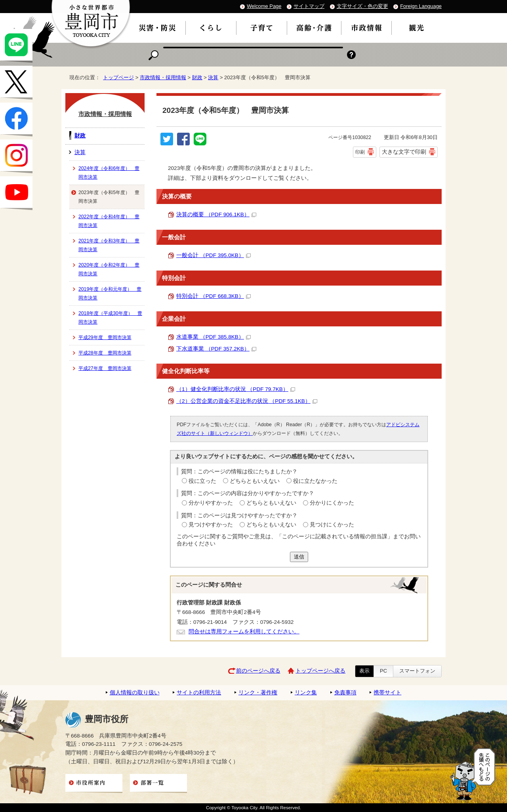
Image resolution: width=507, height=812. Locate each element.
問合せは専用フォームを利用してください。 (244, 632)
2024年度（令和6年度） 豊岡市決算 (109, 173)
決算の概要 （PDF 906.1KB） (216, 214)
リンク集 (306, 693)
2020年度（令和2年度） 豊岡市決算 (109, 269)
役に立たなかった (315, 481)
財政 (197, 77)
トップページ (118, 77)
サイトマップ (309, 6)
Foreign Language (421, 6)
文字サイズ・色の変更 (362, 6)
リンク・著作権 (258, 693)
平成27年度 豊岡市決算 (105, 368)
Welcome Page (264, 6)
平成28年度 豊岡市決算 (105, 353)
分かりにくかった (332, 503)
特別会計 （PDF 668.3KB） (213, 296)
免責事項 (345, 693)
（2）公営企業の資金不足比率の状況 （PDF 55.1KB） (247, 401)
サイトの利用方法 (199, 693)
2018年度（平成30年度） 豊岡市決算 (110, 318)
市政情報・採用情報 (163, 77)
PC (383, 671)
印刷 (360, 152)
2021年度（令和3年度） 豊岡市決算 (109, 245)
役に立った (202, 481)
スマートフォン (417, 671)
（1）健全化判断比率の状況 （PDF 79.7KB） (236, 389)
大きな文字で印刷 (404, 152)
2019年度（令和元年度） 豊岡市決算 (110, 294)
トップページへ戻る (320, 671)
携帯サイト (387, 693)
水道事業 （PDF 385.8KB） (213, 337)
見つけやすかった (211, 525)
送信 (299, 557)
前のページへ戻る (258, 671)
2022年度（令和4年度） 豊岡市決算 (109, 221)
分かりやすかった (211, 503)
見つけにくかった (332, 525)
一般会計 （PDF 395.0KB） (213, 255)
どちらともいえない (255, 481)
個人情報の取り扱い (135, 693)
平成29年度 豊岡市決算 (105, 337)
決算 (213, 77)
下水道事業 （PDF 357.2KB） (216, 349)
